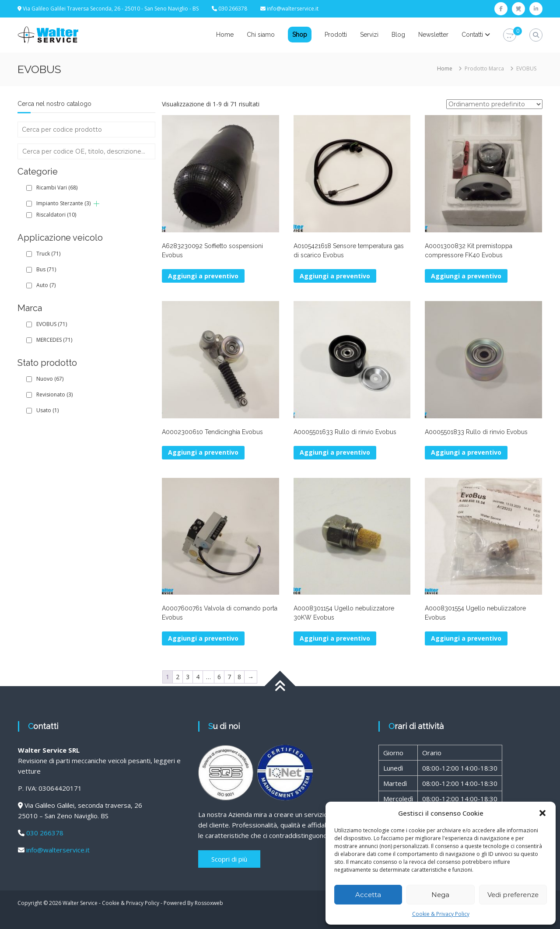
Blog (398, 35)
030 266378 (45, 833)
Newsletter (433, 35)
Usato (47, 410)
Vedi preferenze (513, 895)
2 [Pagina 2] (178, 677)
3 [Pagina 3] (188, 677)
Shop (300, 35)
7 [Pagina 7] (229, 677)
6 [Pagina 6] (219, 677)
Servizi (369, 35)
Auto (46, 285)
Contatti (472, 35)
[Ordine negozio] (494, 104)
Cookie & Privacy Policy (441, 914)
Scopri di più (229, 859)
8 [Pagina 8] (239, 677)
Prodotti (336, 35)
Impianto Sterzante (63, 203)
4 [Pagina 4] (198, 677)
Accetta (368, 895)
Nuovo (50, 379)
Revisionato (54, 394)
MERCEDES (54, 340)
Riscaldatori (56, 215)
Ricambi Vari (57, 188)
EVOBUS (52, 324)
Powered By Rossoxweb (193, 903)
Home (225, 35)
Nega (440, 895)
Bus (46, 269)
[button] (542, 813)
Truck (48, 254)
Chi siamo (261, 35)
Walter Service (80, 903)
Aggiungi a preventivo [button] (203, 276)
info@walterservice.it (293, 9)
